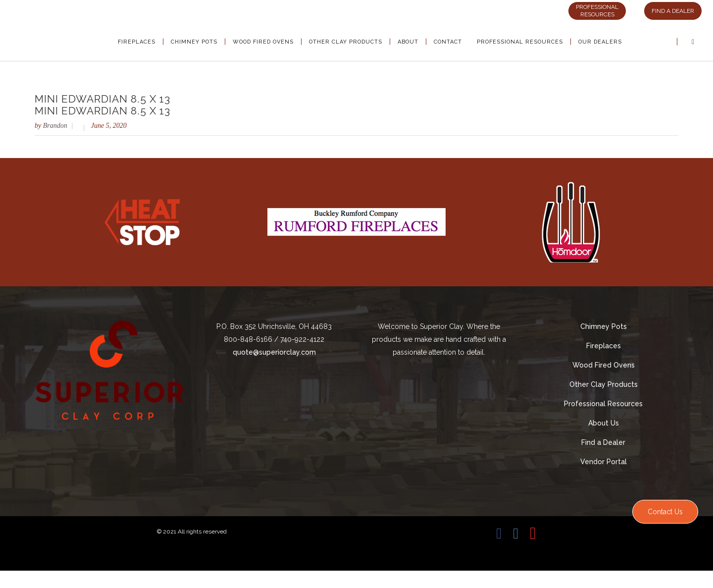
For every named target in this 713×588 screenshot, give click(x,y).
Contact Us (665, 512)
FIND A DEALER (673, 11)
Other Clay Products (604, 384)
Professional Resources (603, 404)
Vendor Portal (604, 462)
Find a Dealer (603, 442)
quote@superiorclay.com (274, 352)
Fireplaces (604, 346)
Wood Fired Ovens (604, 365)
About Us (604, 423)
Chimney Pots (604, 326)
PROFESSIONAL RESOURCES (597, 11)
